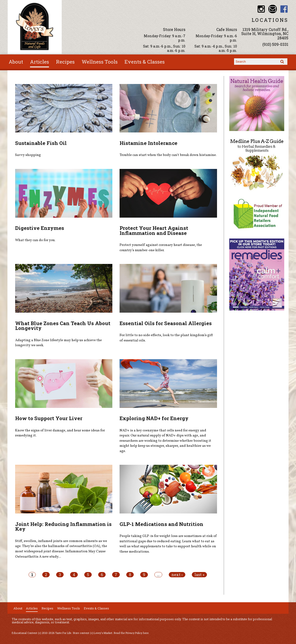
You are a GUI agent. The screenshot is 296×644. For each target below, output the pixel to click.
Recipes (65, 62)
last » (199, 575)
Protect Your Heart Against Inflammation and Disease (154, 230)
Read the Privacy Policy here (131, 633)
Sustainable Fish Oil (41, 143)
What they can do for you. (35, 240)
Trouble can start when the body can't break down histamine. (168, 155)
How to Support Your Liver (49, 418)
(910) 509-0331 (275, 44)
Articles (39, 62)
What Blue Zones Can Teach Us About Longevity (63, 326)
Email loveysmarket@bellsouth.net (273, 9)
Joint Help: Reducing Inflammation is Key (63, 527)
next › (177, 575)
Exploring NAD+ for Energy (154, 418)
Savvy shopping (28, 155)
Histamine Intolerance (148, 143)
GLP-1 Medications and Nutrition (161, 524)
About (16, 62)
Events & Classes (145, 62)
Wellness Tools (100, 62)
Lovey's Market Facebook (284, 9)
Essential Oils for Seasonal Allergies (166, 323)
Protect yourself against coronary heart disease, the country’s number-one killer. (161, 248)
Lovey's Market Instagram (261, 9)
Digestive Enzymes (40, 228)
